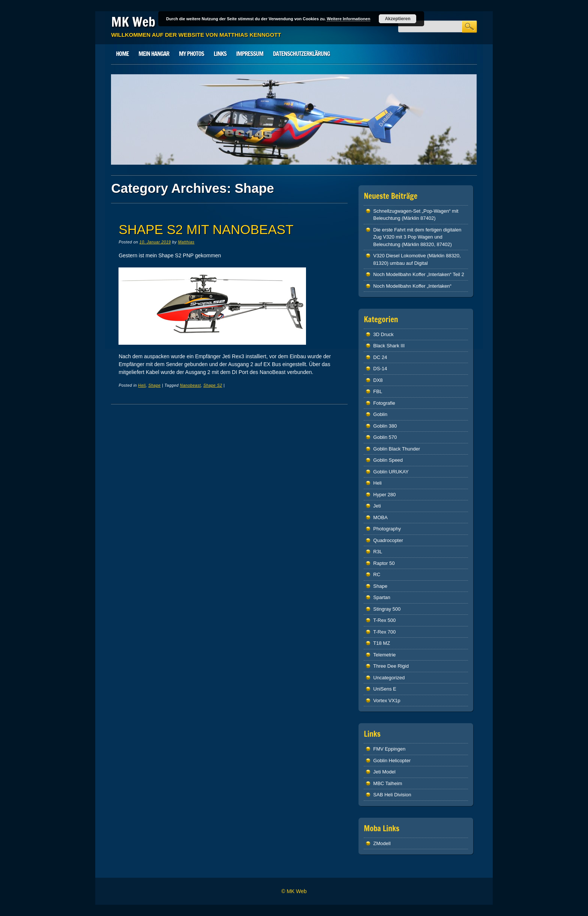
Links (220, 54)
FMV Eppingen (389, 749)
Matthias (186, 242)
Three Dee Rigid (391, 666)
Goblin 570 (385, 437)
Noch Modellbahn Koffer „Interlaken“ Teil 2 (418, 274)
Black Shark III (389, 346)
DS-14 (380, 369)
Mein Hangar (154, 54)
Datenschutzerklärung (301, 54)
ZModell (382, 843)
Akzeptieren (397, 19)
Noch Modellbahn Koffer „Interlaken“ (412, 286)
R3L (378, 552)
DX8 (378, 380)
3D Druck (383, 334)
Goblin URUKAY (391, 472)
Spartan (382, 597)
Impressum (250, 54)
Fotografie (384, 403)
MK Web (133, 22)
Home (122, 54)
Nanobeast (190, 385)
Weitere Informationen (348, 19)
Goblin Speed (388, 460)
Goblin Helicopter (392, 761)
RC (377, 574)
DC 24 (380, 357)
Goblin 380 (385, 426)
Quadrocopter (388, 540)
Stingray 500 (387, 609)
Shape (154, 385)
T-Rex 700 (384, 632)
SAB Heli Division (392, 795)
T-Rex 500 (384, 620)
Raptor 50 (384, 563)
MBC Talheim (388, 783)
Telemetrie (384, 655)
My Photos (191, 54)
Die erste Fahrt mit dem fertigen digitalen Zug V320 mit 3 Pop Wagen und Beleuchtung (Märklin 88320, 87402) (417, 237)
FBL (378, 391)
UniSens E (385, 689)
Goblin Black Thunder (397, 449)
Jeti (377, 506)
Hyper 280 (384, 495)
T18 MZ (382, 643)
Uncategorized (389, 678)
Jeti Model (384, 772)
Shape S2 (213, 385)
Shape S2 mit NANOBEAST (206, 229)
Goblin (380, 414)
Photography (387, 529)
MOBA (380, 517)
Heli (142, 385)
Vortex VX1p (387, 701)
